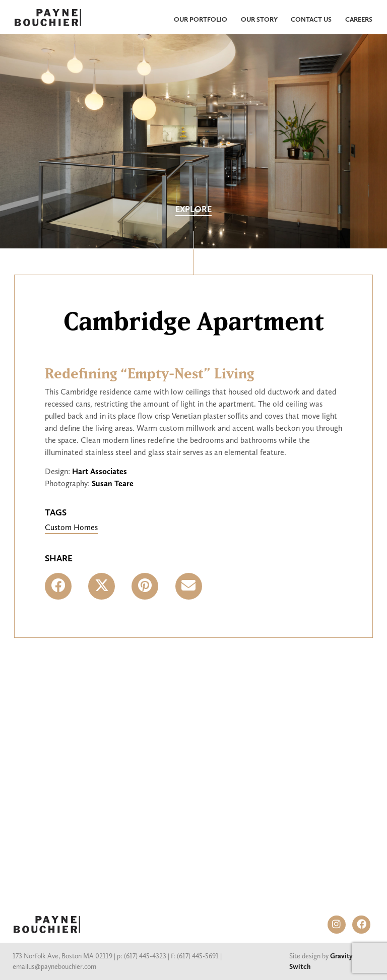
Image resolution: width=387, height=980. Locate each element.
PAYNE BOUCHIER (47, 925)
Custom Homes (71, 527)
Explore (193, 209)
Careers (359, 19)
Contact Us (311, 19)
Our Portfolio (201, 19)
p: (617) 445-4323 (142, 956)
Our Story (259, 19)
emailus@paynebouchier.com (54, 967)
